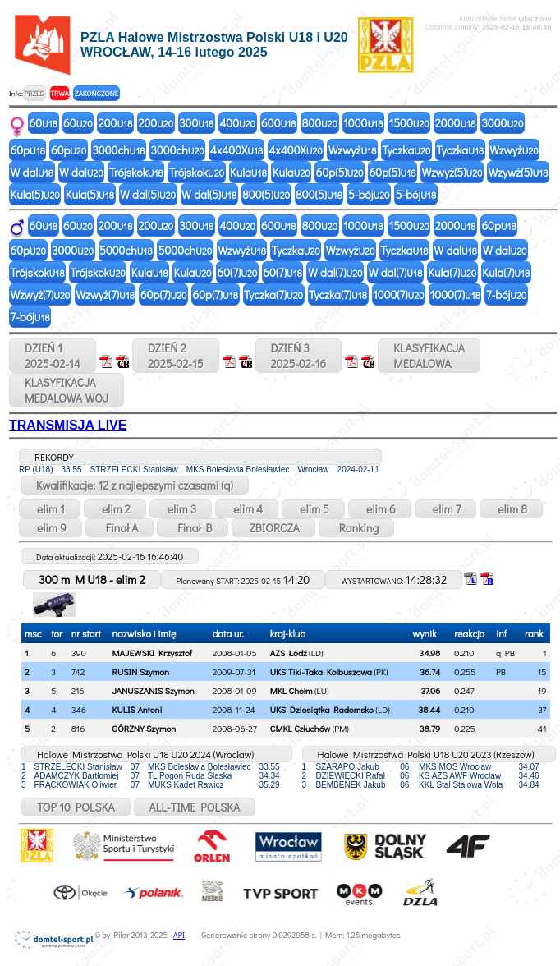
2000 (456, 123)
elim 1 (50, 509)
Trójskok (136, 172)
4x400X (236, 150)
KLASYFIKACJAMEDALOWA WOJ (67, 390)
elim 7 (446, 509)
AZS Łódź (289, 653)
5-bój (369, 194)
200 (116, 123)
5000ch (126, 250)
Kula (248, 172)
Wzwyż (353, 150)
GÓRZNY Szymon (145, 728)
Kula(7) (452, 272)
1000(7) (399, 294)
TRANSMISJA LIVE (68, 425)
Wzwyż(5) (452, 172)
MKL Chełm (291, 690)
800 (320, 123)
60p (28, 150)
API (179, 935)
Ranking (357, 528)
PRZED (34, 93)
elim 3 (181, 509)
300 (196, 123)
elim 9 (50, 528)
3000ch (118, 150)
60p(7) (164, 294)
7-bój (506, 294)
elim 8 (511, 509)
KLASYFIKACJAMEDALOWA (429, 356)
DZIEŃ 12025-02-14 (53, 356)
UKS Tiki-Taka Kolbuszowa (321, 672)
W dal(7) (335, 272)
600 (278, 123)
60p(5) (340, 172)
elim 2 (115, 509)
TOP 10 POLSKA (76, 807)
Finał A (120, 528)
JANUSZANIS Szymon (154, 690)
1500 (409, 123)
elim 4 (247, 509)
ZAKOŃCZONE (96, 93)
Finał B (192, 528)
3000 (502, 123)
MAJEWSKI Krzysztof (152, 653)
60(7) (238, 272)
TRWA (60, 93)
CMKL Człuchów (300, 728)
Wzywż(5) (519, 172)
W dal (32, 172)
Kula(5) (35, 194)
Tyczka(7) (273, 294)
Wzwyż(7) (41, 294)
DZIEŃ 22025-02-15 (176, 356)
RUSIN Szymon (141, 672)
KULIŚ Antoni (138, 709)
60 (44, 123)
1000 (363, 123)
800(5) (266, 194)
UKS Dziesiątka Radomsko (322, 709)
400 (237, 123)
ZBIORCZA (273, 528)
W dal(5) (148, 194)
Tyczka (406, 150)
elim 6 (380, 509)
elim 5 (313, 509)
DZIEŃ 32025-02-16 (299, 356)
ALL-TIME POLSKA (195, 807)
